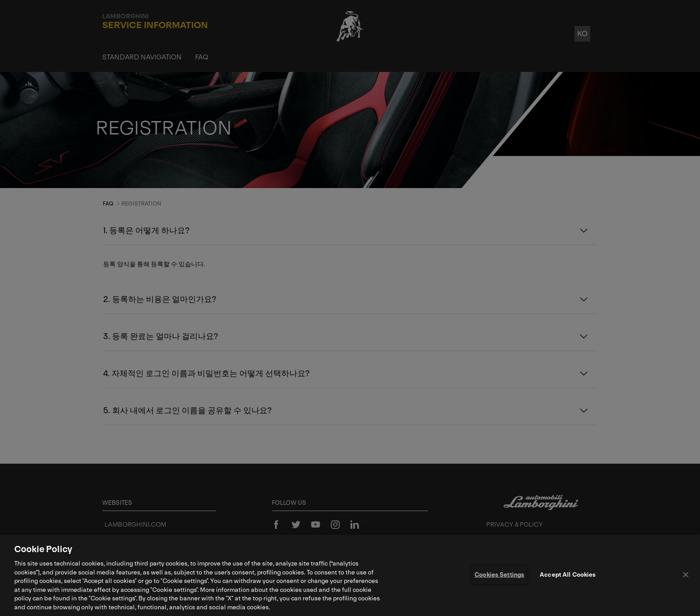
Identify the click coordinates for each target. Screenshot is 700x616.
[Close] (686, 577)
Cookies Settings (499, 577)
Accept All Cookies (568, 577)
